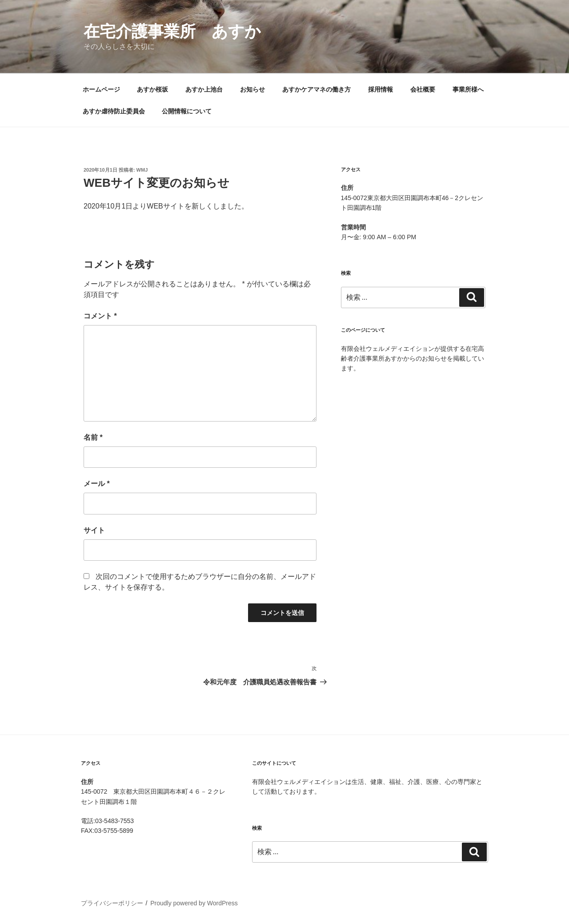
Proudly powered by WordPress (194, 903)
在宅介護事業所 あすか (172, 31)
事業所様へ (468, 89)
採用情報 (381, 89)
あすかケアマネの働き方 (317, 89)
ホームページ (101, 89)
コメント (100, 316)
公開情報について (187, 111)
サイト (94, 530)
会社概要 (423, 89)
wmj (142, 170)
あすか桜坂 (152, 89)
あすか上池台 (204, 89)
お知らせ (252, 89)
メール (97, 484)
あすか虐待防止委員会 (114, 111)
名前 (93, 437)
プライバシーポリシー (112, 903)
